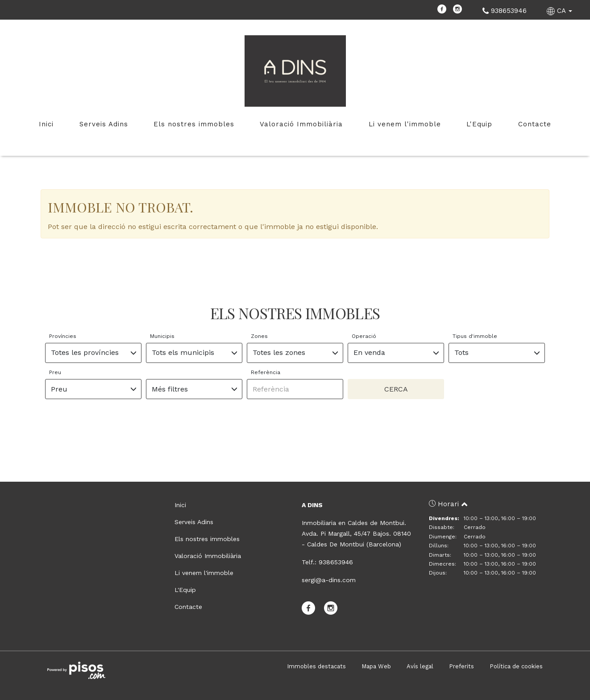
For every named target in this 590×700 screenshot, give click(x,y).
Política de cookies (516, 666)
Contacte (535, 124)
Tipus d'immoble (475, 336)
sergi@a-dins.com (329, 580)
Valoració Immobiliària (301, 124)
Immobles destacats (316, 666)
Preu (55, 372)
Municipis (162, 336)
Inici (46, 124)
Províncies (63, 336)
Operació (364, 336)
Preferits (461, 666)
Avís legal (420, 666)
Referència (266, 372)
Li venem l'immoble (405, 124)
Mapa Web (376, 666)
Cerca (396, 389)
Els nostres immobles (194, 124)
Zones (259, 336)
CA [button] (561, 11)
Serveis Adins (104, 124)
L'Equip (479, 124)
